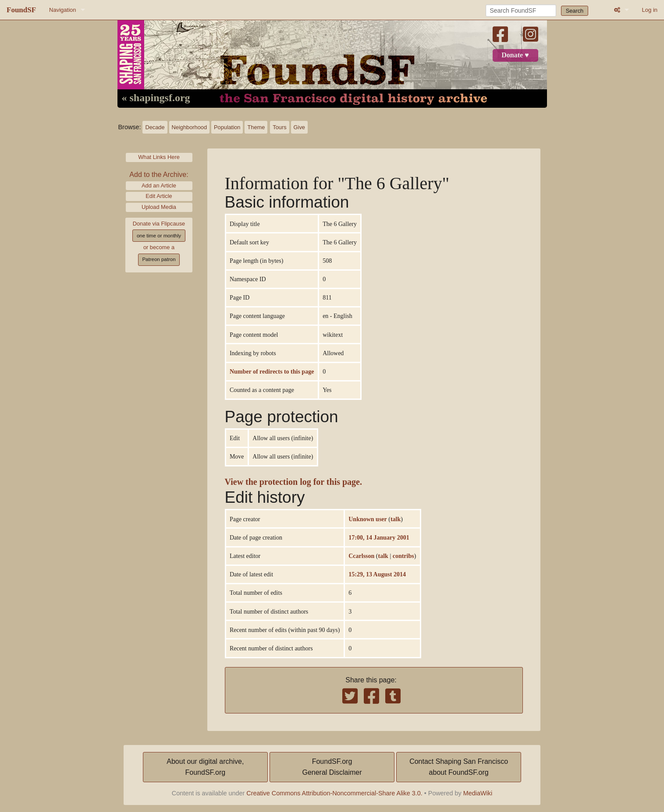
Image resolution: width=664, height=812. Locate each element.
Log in (650, 10)
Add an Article (159, 185)
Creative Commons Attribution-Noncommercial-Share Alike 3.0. (334, 793)
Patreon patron (159, 259)
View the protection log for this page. (294, 482)
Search (575, 11)
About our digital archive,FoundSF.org (205, 767)
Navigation (62, 10)
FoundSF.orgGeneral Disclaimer (332, 767)
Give (299, 127)
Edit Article (159, 196)
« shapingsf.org (156, 98)
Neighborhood (189, 127)
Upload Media (159, 207)
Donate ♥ (515, 55)
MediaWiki (478, 793)
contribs (403, 556)
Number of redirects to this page (272, 371)
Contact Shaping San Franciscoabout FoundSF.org (459, 767)
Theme (256, 127)
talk (396, 519)
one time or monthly (159, 236)
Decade (155, 127)
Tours (279, 127)
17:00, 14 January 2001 (379, 537)
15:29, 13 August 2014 (377, 574)
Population (227, 127)
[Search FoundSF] (521, 11)
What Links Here (159, 157)
